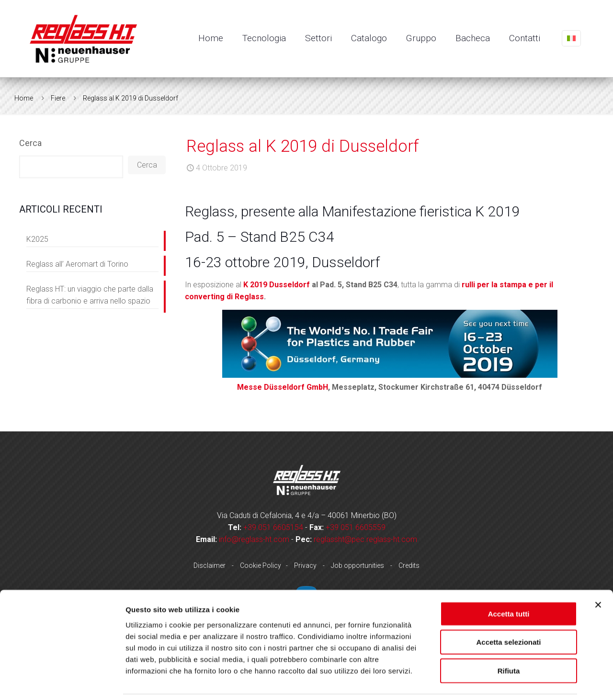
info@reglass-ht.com (254, 539)
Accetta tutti (509, 581)
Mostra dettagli (504, 681)
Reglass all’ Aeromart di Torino (77, 264)
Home (24, 98)
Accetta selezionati (508, 610)
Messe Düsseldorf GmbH (283, 387)
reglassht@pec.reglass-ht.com (365, 539)
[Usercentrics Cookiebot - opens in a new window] (62, 681)
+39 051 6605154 (273, 527)
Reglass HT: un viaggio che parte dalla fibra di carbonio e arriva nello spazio (90, 295)
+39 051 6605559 (356, 527)
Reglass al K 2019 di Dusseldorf (131, 98)
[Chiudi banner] (598, 573)
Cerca (30, 143)
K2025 (37, 239)
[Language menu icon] (571, 38)
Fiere (58, 98)
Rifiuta (509, 638)
